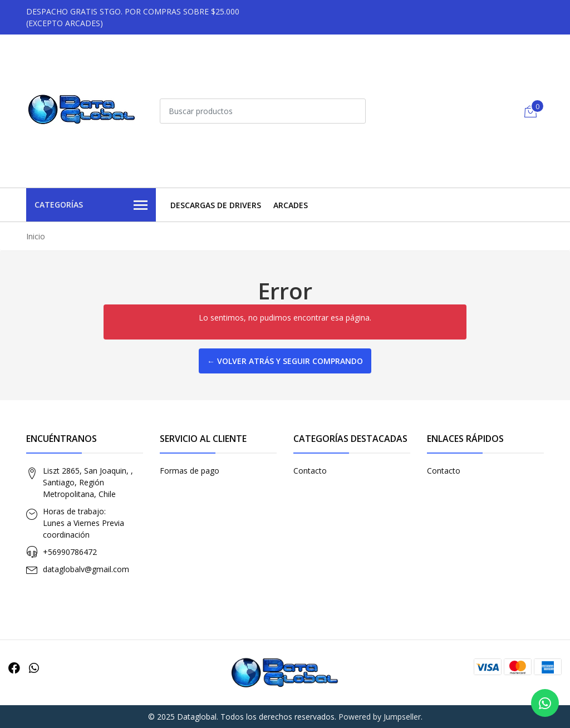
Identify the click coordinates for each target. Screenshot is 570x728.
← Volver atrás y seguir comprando (285, 361)
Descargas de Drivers (216, 205)
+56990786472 (70, 552)
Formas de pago (190, 471)
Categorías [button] (91, 205)
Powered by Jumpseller (380, 717)
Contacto (310, 471)
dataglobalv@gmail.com (86, 569)
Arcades (291, 205)
